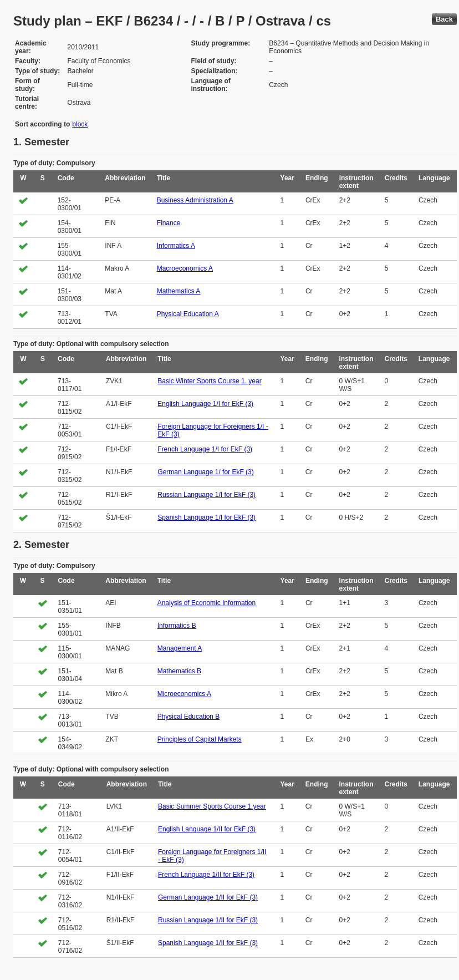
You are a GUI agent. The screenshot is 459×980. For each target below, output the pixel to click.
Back (444, 19)
